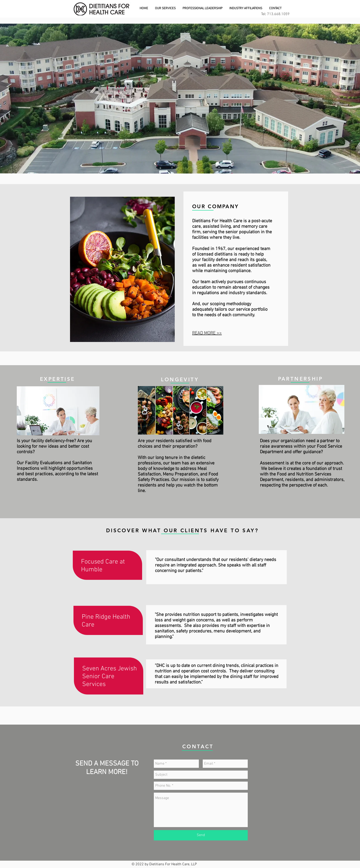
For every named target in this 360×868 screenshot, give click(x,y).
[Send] (201, 835)
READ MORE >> (207, 333)
